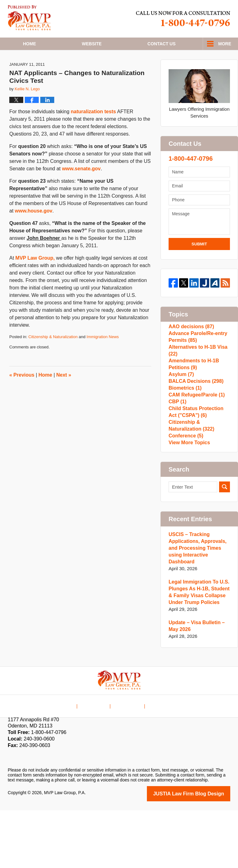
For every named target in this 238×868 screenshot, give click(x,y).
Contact (162, 44)
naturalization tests (93, 130)
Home (29, 44)
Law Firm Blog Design (201, 852)
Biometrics (184, 426)
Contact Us (128, 759)
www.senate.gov (81, 187)
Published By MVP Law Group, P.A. (183, 19)
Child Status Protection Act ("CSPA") (199, 460)
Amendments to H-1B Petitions (192, 393)
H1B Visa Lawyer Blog (29, 18)
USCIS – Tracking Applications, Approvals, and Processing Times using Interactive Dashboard (196, 607)
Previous (22, 393)
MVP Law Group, (36, 276)
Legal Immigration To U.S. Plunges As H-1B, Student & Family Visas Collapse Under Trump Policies (197, 651)
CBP (177, 446)
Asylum (181, 407)
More (225, 44)
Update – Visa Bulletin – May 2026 (195, 685)
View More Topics (188, 500)
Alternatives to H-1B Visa (196, 376)
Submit (199, 262)
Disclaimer (98, 759)
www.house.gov (34, 229)
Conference (185, 490)
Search (225, 546)
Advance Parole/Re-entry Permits (196, 360)
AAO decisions (190, 346)
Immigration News (103, 355)
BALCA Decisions (194, 416)
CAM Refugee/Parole (195, 436)
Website (92, 44)
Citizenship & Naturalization (53, 355)
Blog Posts (158, 759)
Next (64, 393)
